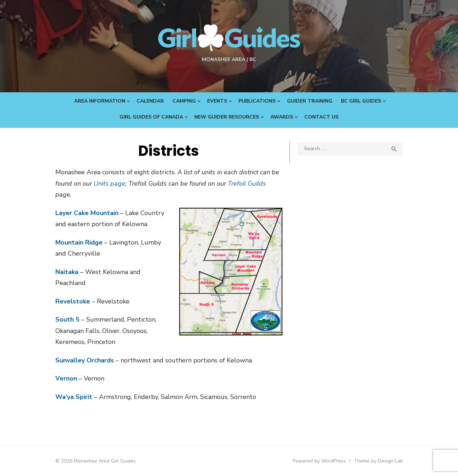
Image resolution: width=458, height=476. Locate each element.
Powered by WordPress (319, 461)
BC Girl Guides (361, 101)
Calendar (150, 101)
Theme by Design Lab (378, 461)
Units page (109, 184)
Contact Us (321, 117)
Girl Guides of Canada (151, 117)
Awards (282, 117)
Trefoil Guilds (247, 184)
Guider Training (310, 101)
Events (217, 101)
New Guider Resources (227, 117)
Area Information (100, 101)
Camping (184, 101)
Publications (257, 101)
